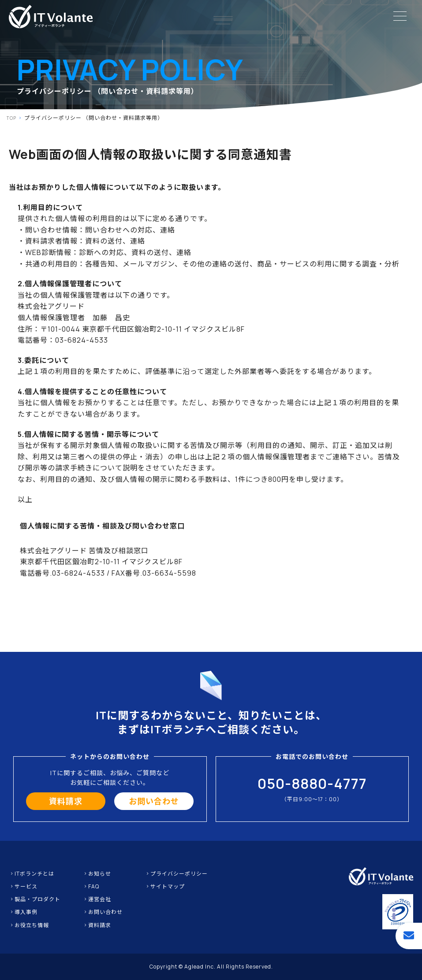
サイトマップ (165, 886)
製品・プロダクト (35, 899)
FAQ (91, 886)
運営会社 (97, 899)
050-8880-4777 (312, 784)
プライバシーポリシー (176, 874)
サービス (23, 886)
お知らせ (97, 874)
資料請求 (66, 801)
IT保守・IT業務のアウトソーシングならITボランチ (51, 17)
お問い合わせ (154, 801)
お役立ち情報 (29, 925)
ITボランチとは (32, 874)
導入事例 (23, 912)
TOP (11, 118)
